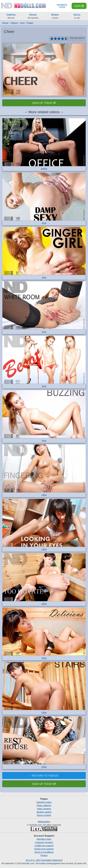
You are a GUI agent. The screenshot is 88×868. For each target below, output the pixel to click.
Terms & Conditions (44, 852)
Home (5, 23)
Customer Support (44, 842)
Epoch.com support (44, 849)
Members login (44, 839)
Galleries (11, 16)
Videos (14, 23)
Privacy (44, 855)
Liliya (44, 495)
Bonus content (44, 815)
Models (55, 16)
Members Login (62, 6)
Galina (44, 169)
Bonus (77, 16)
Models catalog (44, 812)
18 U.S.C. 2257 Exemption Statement (44, 860)
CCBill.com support (44, 846)
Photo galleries (44, 805)
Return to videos (44, 776)
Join (79, 6)
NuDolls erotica (44, 802)
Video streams (44, 809)
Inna (22, 23)
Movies (33, 16)
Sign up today (44, 103)
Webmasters (44, 822)
